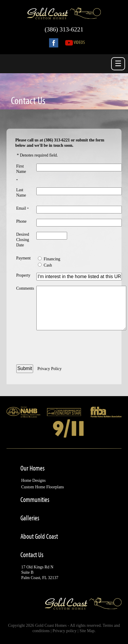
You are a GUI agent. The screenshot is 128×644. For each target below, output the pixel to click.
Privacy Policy (49, 369)
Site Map (87, 631)
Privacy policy (65, 631)
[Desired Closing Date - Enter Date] (52, 236)
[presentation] (81, 348)
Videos (75, 42)
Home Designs (34, 480)
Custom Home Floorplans (43, 487)
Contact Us (32, 555)
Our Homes (33, 468)
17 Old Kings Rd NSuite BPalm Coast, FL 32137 (40, 572)
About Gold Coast (39, 536)
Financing (52, 259)
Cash (48, 265)
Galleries (30, 518)
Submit (25, 368)
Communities (35, 500)
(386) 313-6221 (64, 29)
